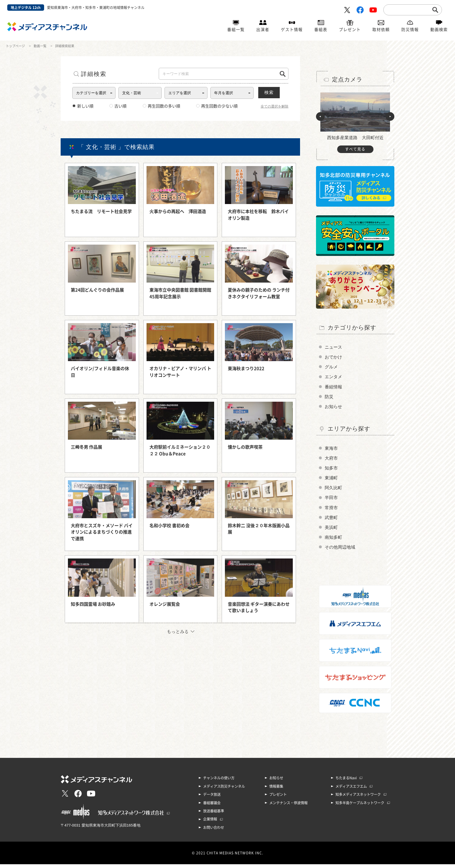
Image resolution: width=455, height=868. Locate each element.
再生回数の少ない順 (217, 106)
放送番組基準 (214, 815)
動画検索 (439, 30)
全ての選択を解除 (275, 106)
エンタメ (334, 377)
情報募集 (276, 791)
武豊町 (332, 521)
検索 (274, 92)
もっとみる (178, 631)
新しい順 (83, 106)
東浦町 (332, 480)
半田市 (332, 501)
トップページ (15, 46)
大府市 (332, 460)
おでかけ (334, 357)
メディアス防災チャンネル (224, 791)
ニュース (334, 347)
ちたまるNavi (346, 783)
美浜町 (332, 531)
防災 (329, 398)
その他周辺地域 (341, 551)
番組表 (321, 30)
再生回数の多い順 (161, 106)
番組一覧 (236, 30)
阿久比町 (334, 491)
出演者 (263, 30)
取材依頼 (381, 30)
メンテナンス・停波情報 (288, 807)
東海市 (332, 450)
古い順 (118, 106)
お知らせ (334, 408)
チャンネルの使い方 (219, 783)
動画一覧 (40, 46)
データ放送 (212, 799)
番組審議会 (212, 807)
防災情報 (410, 30)
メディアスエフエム (351, 791)
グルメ (332, 367)
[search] (408, 10)
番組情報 (334, 388)
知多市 (332, 470)
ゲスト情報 (292, 30)
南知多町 (334, 541)
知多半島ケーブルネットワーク (360, 807)
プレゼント (350, 30)
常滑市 (332, 511)
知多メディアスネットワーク (358, 799)
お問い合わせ (214, 831)
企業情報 (210, 823)
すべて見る (355, 149)
